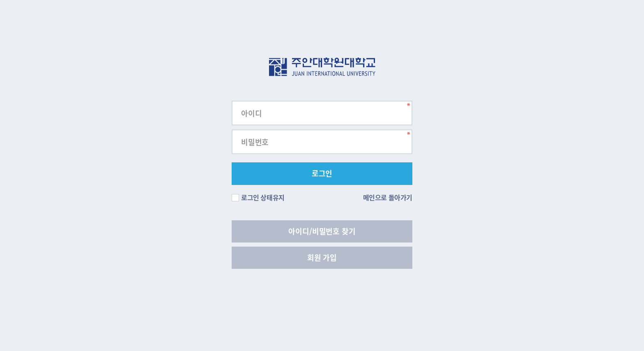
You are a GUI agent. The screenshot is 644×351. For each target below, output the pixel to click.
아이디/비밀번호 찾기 (322, 231)
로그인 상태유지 (258, 197)
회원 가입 (322, 257)
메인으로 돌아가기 (388, 197)
